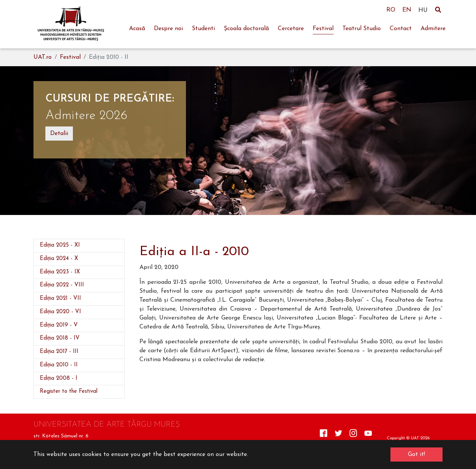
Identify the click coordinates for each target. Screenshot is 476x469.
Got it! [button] (416, 454)
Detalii (59, 134)
